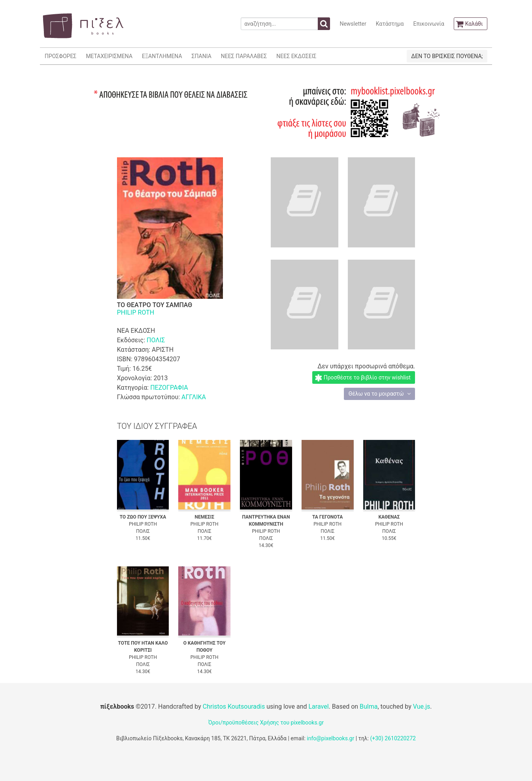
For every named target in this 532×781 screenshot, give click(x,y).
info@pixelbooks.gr (330, 738)
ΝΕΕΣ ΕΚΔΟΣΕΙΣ (296, 56)
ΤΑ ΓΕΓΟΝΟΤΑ (327, 517)
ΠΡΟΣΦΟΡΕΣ (60, 56)
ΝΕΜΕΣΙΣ (204, 517)
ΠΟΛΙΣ (156, 340)
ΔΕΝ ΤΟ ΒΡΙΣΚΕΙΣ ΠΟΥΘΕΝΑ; (447, 56)
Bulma (369, 706)
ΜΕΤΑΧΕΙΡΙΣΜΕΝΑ (109, 56)
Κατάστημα (390, 24)
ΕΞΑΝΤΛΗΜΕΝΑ (162, 56)
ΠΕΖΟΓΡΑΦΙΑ (169, 388)
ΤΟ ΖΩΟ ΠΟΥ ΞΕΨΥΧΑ (143, 517)
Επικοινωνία (428, 24)
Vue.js (422, 706)
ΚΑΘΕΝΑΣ (389, 517)
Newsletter (353, 24)
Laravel (318, 706)
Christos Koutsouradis (234, 706)
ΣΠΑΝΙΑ (202, 56)
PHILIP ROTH (136, 312)
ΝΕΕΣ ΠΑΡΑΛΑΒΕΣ (244, 56)
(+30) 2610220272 (393, 738)
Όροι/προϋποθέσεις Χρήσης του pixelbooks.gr (266, 723)
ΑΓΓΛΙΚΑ (194, 397)
